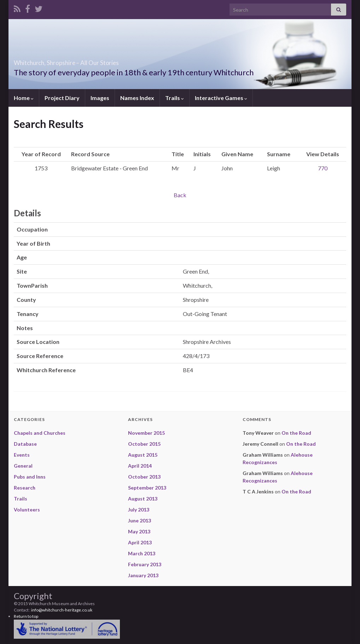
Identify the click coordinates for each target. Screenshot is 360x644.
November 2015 (146, 433)
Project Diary (62, 98)
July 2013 (139, 510)
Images (100, 98)
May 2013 (139, 531)
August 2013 (143, 499)
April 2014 (140, 466)
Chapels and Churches (40, 433)
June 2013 (140, 520)
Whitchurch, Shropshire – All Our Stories (106, 61)
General (23, 466)
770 (323, 168)
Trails (175, 98)
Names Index (137, 98)
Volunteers (27, 510)
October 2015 (144, 444)
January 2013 (143, 575)
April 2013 (140, 542)
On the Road (296, 433)
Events (22, 455)
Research (25, 488)
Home (24, 98)
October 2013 (144, 477)
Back (180, 195)
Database (25, 444)
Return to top (26, 616)
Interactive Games (221, 98)
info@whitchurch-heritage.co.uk (62, 610)
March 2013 (142, 553)
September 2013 (147, 488)
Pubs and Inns (30, 477)
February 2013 (145, 564)
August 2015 (143, 455)
